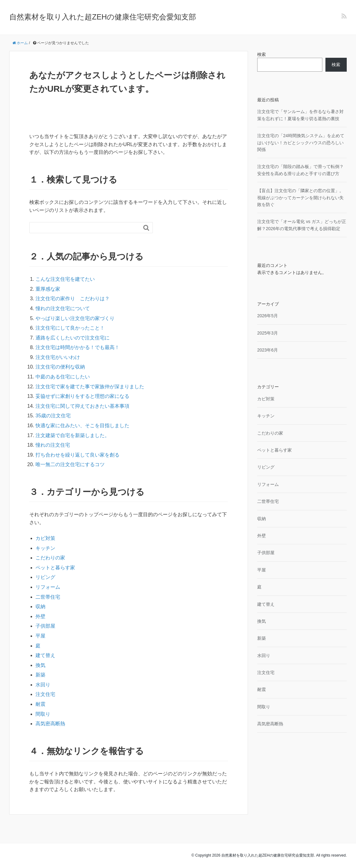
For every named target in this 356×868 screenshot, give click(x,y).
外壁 (40, 616)
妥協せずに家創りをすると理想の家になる (82, 396)
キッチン (45, 548)
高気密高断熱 (50, 724)
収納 (40, 607)
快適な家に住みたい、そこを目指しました (82, 426)
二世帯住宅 (48, 597)
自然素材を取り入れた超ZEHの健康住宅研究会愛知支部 (103, 17)
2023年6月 (268, 350)
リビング (45, 577)
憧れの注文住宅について (63, 308)
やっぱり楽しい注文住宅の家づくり (75, 318)
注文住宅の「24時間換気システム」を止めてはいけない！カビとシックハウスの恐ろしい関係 (301, 143)
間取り (43, 714)
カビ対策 (45, 538)
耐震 (40, 704)
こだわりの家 (50, 558)
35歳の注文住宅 (53, 416)
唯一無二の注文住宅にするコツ (70, 464)
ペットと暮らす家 (55, 568)
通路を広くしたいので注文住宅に (73, 338)
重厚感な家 (48, 289)
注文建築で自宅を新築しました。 (73, 435)
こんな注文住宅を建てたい (65, 279)
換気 (40, 665)
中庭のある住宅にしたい (63, 377)
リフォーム (48, 587)
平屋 (40, 636)
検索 (262, 54)
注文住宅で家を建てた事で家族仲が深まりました (90, 387)
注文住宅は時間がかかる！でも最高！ (77, 347)
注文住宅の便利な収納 (60, 367)
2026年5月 (268, 316)
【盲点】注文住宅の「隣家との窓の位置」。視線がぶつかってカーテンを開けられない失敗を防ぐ (300, 198)
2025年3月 (268, 333)
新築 (40, 675)
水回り (43, 685)
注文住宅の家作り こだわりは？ (73, 299)
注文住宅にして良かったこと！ (70, 328)
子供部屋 (45, 626)
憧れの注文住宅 (53, 445)
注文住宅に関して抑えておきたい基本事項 (82, 406)
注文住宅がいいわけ (58, 357)
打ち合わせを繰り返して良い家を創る (77, 455)
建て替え (45, 655)
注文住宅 (45, 694)
